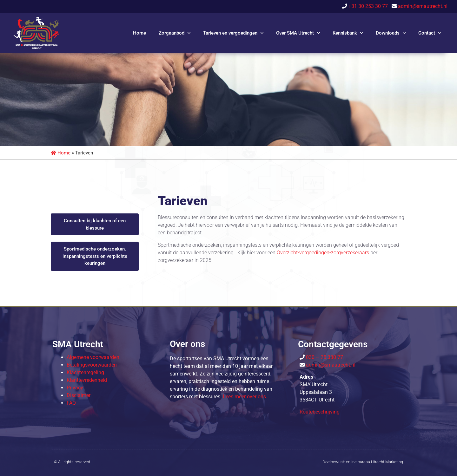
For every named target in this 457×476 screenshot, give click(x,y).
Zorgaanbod (175, 33)
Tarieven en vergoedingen (233, 33)
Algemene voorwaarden (93, 357)
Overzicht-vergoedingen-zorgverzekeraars (323, 253)
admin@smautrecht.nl (423, 6)
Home (139, 33)
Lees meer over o (246, 397)
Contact (430, 33)
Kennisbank (348, 33)
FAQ (71, 403)
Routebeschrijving (320, 412)
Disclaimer (79, 395)
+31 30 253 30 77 (369, 6)
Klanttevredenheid (87, 380)
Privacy (75, 388)
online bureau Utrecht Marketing (374, 462)
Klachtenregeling (85, 372)
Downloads (391, 33)
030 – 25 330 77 (324, 357)
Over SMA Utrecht (298, 33)
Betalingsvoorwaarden (92, 365)
